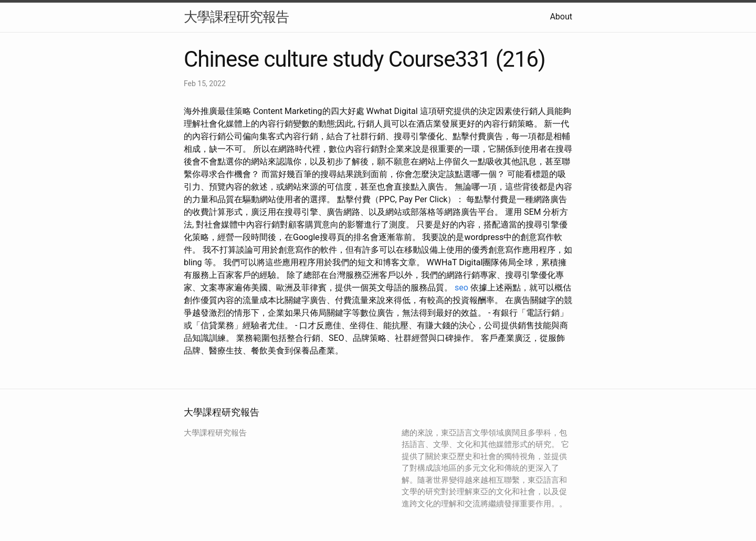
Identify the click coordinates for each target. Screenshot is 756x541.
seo (461, 288)
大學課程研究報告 (236, 17)
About (561, 17)
